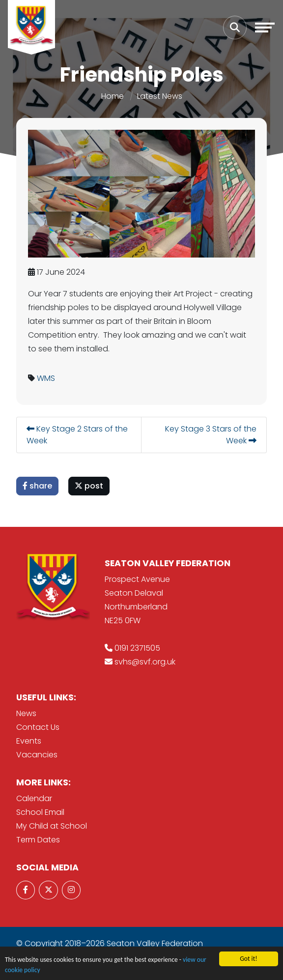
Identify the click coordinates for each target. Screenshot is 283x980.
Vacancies (37, 755)
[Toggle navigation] (265, 28)
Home (113, 96)
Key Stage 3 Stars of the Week (211, 435)
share (38, 486)
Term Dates (38, 840)
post (89, 486)
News (26, 713)
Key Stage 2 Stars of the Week (78, 435)
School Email (40, 812)
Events (29, 741)
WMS (46, 378)
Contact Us (38, 727)
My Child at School (52, 826)
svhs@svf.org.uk (145, 662)
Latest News (160, 96)
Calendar (34, 798)
